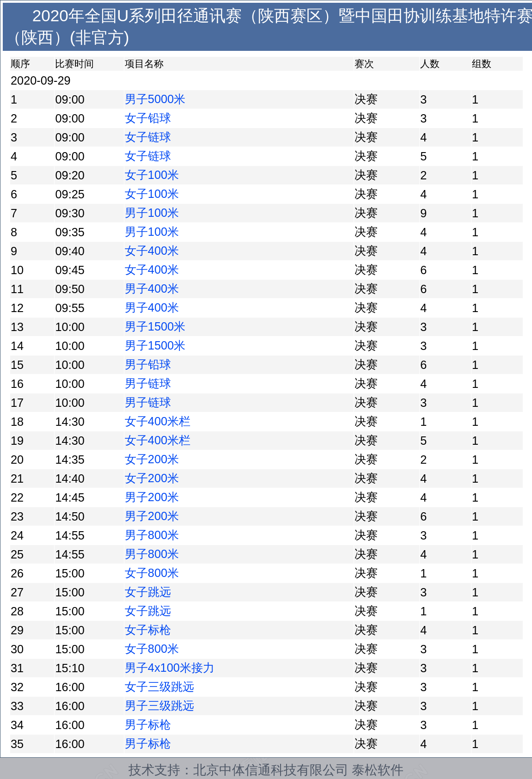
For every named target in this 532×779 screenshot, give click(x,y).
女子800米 (152, 573)
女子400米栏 (158, 421)
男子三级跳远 (159, 705)
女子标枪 (148, 630)
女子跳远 (148, 592)
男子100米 (152, 213)
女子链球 (148, 137)
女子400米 (152, 251)
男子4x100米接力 (170, 668)
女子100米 (152, 175)
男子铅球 (148, 364)
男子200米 (152, 497)
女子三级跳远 (159, 687)
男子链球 (148, 383)
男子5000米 (155, 99)
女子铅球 (148, 118)
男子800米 (152, 535)
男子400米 (152, 288)
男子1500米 (155, 326)
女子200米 (152, 459)
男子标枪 (148, 724)
